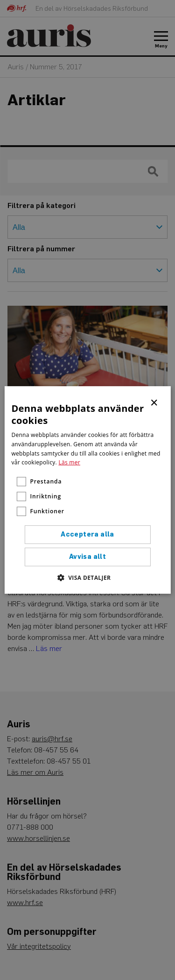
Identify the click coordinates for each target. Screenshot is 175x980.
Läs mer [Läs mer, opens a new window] (69, 462)
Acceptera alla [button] (87, 534)
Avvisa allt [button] (87, 557)
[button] (88, 577)
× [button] (155, 402)
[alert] (87, 490)
